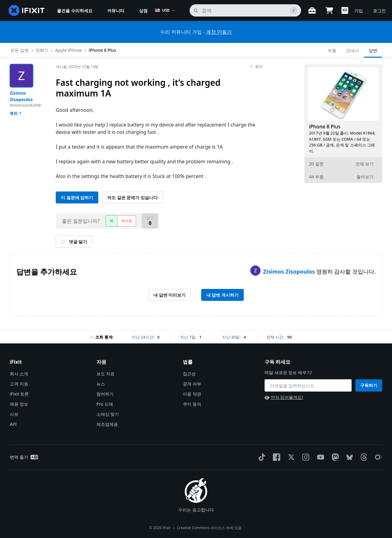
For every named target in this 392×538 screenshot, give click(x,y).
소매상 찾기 (108, 414)
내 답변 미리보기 (170, 295)
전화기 (42, 50)
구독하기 (369, 385)
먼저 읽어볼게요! (284, 397)
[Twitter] (290, 457)
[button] (345, 10)
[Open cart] (329, 10)
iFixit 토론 (19, 394)
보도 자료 (106, 374)
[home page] (27, 10)
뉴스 (101, 384)
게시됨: (77, 67)
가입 (359, 11)
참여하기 (105, 394)
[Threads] (363, 457)
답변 (373, 50)
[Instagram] (305, 457)
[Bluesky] (348, 457)
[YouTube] (319, 457)
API (13, 424)
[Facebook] (275, 457)
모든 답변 (20, 50)
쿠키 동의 (192, 404)
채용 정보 (19, 404)
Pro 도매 (105, 404)
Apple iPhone (68, 50)
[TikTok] (261, 457)
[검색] (245, 10)
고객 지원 (19, 384)
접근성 (189, 374)
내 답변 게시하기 (222, 295)
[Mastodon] (334, 457)
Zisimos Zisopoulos (290, 271)
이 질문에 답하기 (77, 197)
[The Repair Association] (377, 457)
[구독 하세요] (308, 385)
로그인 (379, 11)
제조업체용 (107, 424)
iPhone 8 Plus (102, 50)
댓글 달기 (74, 242)
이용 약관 (192, 394)
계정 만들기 (219, 32)
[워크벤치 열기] (312, 10)
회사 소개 (19, 374)
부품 (332, 50)
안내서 (352, 50)
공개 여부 (192, 384)
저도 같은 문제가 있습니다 (132, 197)
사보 (14, 414)
